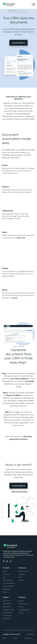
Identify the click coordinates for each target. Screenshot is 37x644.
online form (21, 238)
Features (23, 11)
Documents (13, 11)
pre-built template (20, 379)
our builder (30, 381)
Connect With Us (18, 43)
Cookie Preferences (24, 610)
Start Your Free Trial (19, 492)
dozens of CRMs (13, 395)
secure (15, 298)
